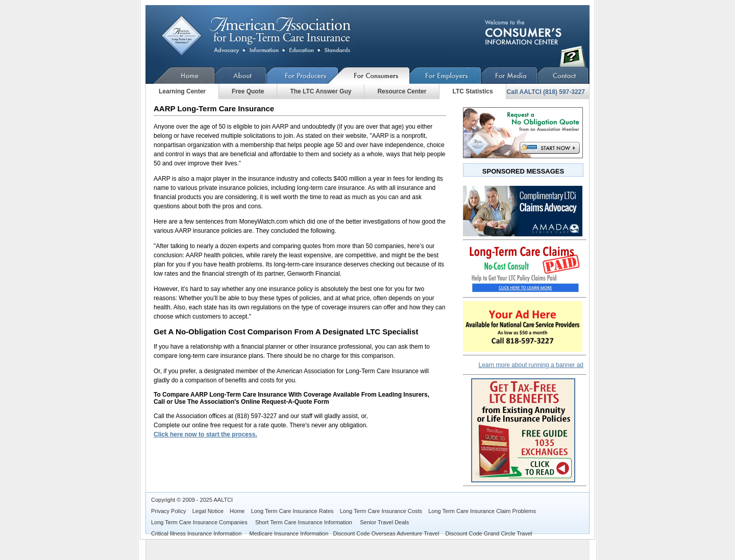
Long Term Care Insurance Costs (381, 511)
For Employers (446, 75)
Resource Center (402, 91)
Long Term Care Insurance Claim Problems (482, 511)
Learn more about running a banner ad (531, 365)
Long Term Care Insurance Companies (200, 522)
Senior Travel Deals (384, 522)
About (241, 75)
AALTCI (223, 500)
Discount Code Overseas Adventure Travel (386, 533)
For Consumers (374, 75)
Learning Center (182, 91)
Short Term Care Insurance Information (304, 522)
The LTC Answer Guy (321, 91)
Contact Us (563, 75)
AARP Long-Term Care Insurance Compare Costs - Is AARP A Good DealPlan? (264, 36)
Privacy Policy (168, 511)
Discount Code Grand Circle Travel (489, 533)
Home (180, 75)
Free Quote (248, 91)
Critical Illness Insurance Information (197, 533)
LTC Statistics (472, 91)
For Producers (302, 75)
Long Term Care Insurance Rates (292, 511)
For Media (509, 75)
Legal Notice (208, 511)
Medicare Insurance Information (289, 533)
